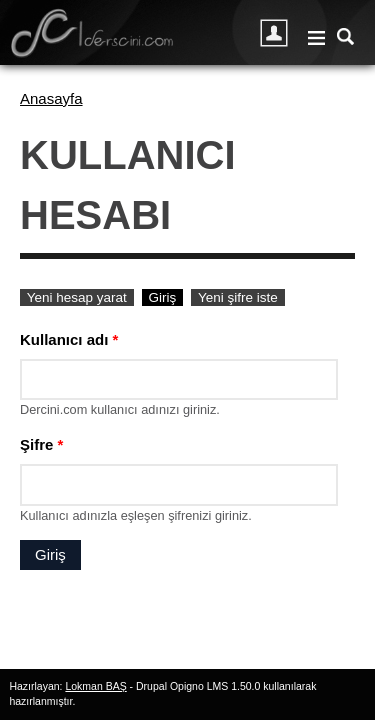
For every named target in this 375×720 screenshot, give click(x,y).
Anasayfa (51, 98)
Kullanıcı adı (69, 339)
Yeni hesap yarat (77, 297)
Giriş (166, 297)
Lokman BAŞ (95, 686)
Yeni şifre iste (238, 297)
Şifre (41, 444)
